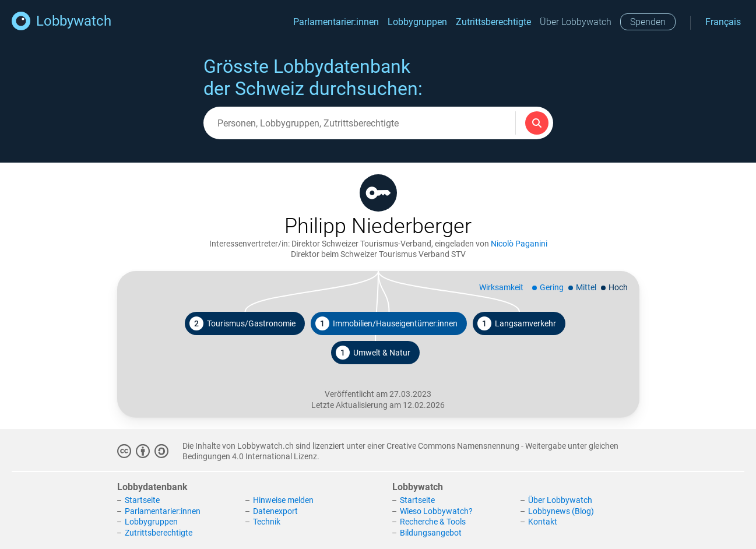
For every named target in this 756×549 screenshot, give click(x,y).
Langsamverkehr (517, 323)
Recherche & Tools (433, 522)
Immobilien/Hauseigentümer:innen (386, 323)
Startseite (142, 500)
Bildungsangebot (431, 533)
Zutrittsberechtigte (493, 22)
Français (723, 22)
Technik (267, 522)
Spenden (648, 22)
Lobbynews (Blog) (561, 511)
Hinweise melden (283, 500)
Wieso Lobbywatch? (436, 511)
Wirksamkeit (501, 287)
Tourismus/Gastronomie (242, 323)
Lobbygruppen (417, 22)
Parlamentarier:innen (336, 22)
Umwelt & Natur (373, 353)
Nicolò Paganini (519, 244)
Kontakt (543, 522)
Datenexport (275, 511)
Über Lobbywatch (576, 22)
